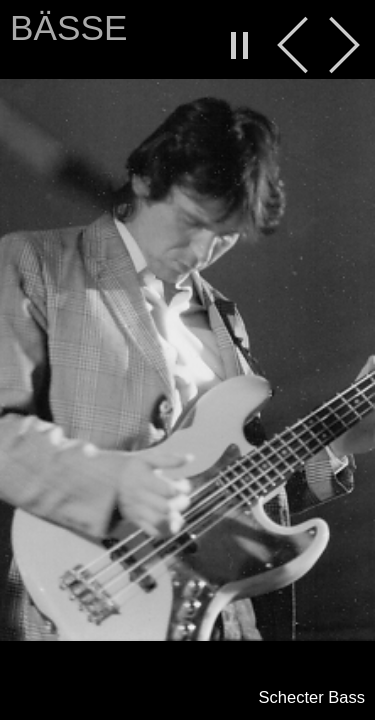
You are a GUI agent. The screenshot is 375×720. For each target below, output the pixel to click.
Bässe (68, 27)
